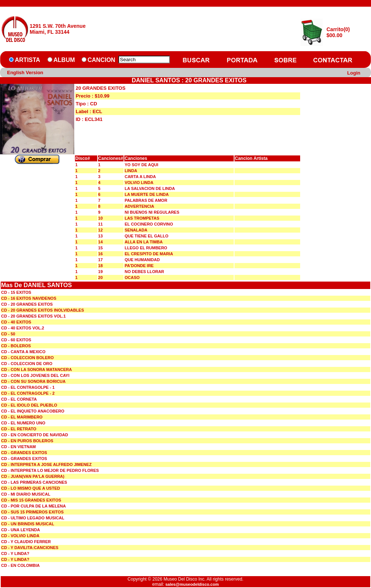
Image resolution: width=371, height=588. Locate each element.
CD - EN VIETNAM (19, 447)
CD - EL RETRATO (19, 429)
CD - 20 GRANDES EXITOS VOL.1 (33, 316)
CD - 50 (8, 334)
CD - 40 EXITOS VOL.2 (23, 328)
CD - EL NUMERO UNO (23, 423)
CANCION (101, 60)
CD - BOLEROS (16, 346)
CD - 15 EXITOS (16, 292)
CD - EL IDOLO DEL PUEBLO (29, 405)
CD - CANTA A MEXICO (23, 352)
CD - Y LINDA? (15, 553)
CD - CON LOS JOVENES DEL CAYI (35, 375)
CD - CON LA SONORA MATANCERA (37, 369)
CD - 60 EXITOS (16, 340)
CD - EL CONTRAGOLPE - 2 (28, 393)
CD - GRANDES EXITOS (24, 453)
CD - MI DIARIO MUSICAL (26, 494)
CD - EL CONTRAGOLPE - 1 (28, 387)
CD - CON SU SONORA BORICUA (33, 381)
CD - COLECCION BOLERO (27, 358)
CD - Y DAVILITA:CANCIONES (30, 548)
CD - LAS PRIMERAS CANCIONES (34, 482)
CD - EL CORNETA (19, 399)
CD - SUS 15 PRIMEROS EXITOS (32, 512)
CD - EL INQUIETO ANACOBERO (33, 411)
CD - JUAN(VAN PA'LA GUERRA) (33, 476)
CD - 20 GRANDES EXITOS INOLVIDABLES (42, 310)
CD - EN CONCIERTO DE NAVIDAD (35, 435)
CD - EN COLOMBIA (20, 565)
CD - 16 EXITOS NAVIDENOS (29, 298)
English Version (25, 73)
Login (354, 73)
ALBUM (64, 60)
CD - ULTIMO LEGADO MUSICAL (33, 518)
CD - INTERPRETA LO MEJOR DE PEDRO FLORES (50, 470)
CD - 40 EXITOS (16, 322)
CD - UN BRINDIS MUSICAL (28, 524)
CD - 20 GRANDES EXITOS (27, 304)
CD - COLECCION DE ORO (27, 364)
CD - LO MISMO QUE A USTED (31, 488)
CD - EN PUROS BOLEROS (27, 441)
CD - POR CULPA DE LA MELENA (33, 506)
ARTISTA (27, 60)
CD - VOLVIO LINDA (20, 536)
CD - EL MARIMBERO (22, 417)
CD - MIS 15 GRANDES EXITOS (31, 500)
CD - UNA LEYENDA (21, 530)
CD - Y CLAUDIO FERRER (26, 542)
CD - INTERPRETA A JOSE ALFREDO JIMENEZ (46, 464)
